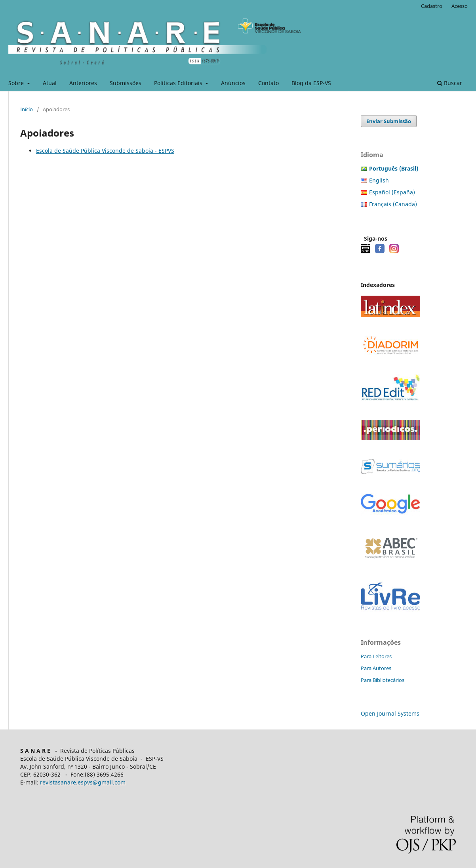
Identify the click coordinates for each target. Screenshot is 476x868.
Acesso (460, 6)
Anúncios (233, 83)
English (379, 180)
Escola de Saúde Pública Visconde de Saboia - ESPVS (105, 151)
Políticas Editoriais (179, 83)
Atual (50, 83)
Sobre (17, 83)
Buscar (450, 83)
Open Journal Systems (390, 713)
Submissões (126, 83)
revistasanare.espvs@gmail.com (83, 782)
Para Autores (376, 668)
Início (27, 109)
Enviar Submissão (389, 121)
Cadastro (432, 6)
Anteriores (83, 83)
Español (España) (392, 192)
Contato (268, 83)
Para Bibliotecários (383, 680)
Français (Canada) (393, 204)
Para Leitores (376, 656)
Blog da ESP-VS (311, 83)
